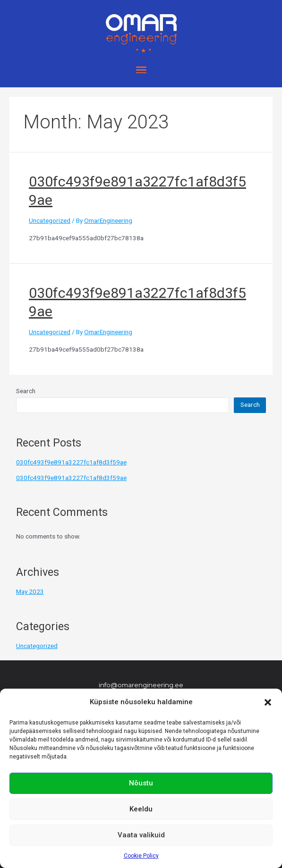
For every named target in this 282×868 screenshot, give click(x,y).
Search (26, 391)
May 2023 (30, 591)
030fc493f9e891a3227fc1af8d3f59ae (71, 462)
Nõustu (141, 783)
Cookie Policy (141, 856)
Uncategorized (50, 220)
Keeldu (141, 809)
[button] (268, 702)
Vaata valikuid (141, 835)
